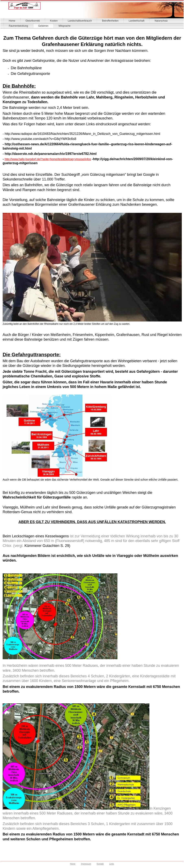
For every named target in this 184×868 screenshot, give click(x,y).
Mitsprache (65, 26)
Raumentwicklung (18, 26)
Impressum (86, 864)
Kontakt (100, 864)
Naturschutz (161, 21)
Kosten (54, 21)
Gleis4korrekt (33, 21)
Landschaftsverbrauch (80, 21)
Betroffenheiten (110, 21)
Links (112, 864)
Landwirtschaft (136, 21)
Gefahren (43, 26)
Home (12, 21)
